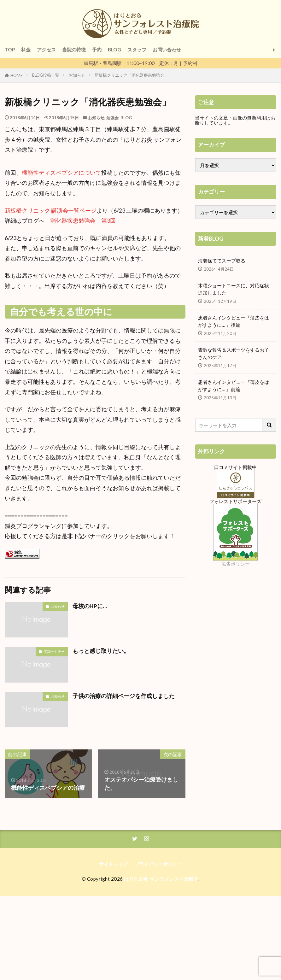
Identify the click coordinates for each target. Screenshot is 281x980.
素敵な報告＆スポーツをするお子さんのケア (234, 353)
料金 (26, 50)
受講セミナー (54, 651)
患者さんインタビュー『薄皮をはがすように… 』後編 (234, 321)
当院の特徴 (74, 50)
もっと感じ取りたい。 (101, 651)
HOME (17, 75)
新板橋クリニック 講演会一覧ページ (51, 211)
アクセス (46, 50)
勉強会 (112, 118)
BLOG (114, 50)
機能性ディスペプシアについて (61, 173)
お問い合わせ (167, 50)
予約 (97, 50)
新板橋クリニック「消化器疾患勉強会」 (132, 75)
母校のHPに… (90, 606)
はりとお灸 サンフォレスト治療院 (161, 879)
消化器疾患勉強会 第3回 (83, 221)
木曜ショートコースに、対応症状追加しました (234, 289)
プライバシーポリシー (158, 864)
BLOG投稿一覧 (46, 75)
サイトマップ (113, 864)
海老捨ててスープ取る (222, 261)
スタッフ (137, 50)
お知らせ (77, 75)
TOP (10, 50)
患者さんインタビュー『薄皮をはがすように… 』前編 (234, 386)
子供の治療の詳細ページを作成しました (124, 696)
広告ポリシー (236, 564)
